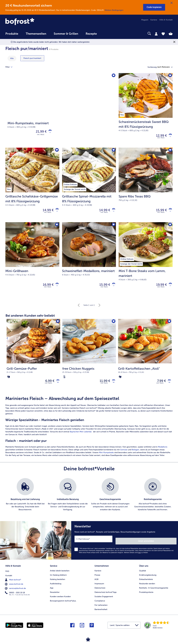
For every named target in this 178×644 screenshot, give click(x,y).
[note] (33, 376)
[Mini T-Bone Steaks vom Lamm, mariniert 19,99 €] (146, 262)
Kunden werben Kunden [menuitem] (60, 598)
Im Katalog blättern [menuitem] (58, 577)
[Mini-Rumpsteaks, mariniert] (61, 111)
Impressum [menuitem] (99, 585)
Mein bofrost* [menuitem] (13, 581)
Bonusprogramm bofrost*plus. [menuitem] (63, 602)
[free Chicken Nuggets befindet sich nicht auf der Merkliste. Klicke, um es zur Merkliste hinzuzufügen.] (113, 325)
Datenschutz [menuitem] (100, 590)
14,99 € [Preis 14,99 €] (46, 212)
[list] (89, 499)
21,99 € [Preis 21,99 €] (39, 132)
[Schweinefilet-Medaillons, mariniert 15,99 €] (89, 262)
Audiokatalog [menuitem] (56, 585)
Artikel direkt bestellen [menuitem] (60, 572)
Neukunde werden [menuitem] (147, 585)
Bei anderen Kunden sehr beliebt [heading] (30, 319)
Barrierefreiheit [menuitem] (101, 611)
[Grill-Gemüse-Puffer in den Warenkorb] (57, 385)
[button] (154, 7)
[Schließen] (172, 3)
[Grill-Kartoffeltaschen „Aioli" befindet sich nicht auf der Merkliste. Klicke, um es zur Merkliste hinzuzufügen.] (169, 325)
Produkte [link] (12, 34)
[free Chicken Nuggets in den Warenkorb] (113, 385)
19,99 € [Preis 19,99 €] (159, 288)
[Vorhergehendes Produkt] (8, 360)
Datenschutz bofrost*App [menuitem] (105, 594)
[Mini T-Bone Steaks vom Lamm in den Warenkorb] (169, 288)
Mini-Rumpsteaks (106, 457)
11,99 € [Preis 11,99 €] (103, 385)
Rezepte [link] (91, 34)
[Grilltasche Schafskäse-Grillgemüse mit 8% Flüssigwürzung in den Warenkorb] (56, 212)
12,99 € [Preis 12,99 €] (159, 136)
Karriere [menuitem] (154, 20)
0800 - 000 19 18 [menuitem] (15, 594)
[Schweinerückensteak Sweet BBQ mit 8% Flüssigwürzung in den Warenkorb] (169, 136)
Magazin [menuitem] (145, 20)
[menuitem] (12, 35)
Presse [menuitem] (97, 577)
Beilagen (135, 455)
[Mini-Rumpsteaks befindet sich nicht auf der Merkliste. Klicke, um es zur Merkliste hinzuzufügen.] (113, 76)
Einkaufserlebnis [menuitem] (146, 581)
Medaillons (163, 452)
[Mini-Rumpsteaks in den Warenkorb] (49, 132)
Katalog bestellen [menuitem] (57, 581)
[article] (89, 431)
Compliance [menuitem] (100, 602)
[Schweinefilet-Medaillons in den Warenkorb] (113, 288)
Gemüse (124, 455)
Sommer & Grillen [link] (66, 34)
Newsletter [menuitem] (55, 594)
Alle (12, 58)
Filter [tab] (11, 67)
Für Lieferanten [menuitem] (101, 607)
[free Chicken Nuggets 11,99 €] (89, 360)
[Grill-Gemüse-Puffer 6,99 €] (33, 360)
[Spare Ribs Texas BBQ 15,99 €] (146, 187)
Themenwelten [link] (36, 34)
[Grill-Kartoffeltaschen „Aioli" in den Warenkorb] (168, 385)
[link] (30, 22)
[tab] (156, 34)
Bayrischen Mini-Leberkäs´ (81, 437)
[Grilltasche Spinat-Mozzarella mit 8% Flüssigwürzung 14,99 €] (89, 187)
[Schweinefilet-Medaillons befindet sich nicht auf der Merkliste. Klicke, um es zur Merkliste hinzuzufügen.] (113, 227)
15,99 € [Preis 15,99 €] (159, 212)
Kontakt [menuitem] (9, 577)
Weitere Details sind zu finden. (136, 555)
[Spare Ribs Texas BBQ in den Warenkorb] (169, 212)
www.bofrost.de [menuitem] (14, 585)
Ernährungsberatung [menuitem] (148, 577)
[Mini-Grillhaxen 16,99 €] (32, 262)
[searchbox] (106, 34)
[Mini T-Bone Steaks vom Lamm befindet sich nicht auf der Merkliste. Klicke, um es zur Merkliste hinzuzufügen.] (170, 227)
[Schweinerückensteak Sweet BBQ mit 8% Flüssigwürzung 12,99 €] (146, 111)
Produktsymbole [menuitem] (146, 594)
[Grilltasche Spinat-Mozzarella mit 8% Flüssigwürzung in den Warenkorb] (113, 212)
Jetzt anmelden (165, 544)
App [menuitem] (52, 590)
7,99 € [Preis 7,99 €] (159, 385)
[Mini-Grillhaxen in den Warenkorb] (56, 288)
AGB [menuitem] (96, 581)
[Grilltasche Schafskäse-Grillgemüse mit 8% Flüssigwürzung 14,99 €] (32, 187)
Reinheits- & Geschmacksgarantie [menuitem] (154, 590)
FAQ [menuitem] (7, 572)
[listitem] (25, 499)
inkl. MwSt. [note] (49, 388)
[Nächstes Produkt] (170, 360)
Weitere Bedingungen (114, 10)
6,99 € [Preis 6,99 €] (48, 385)
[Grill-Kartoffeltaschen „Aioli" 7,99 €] (145, 360)
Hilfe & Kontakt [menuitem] (166, 20)
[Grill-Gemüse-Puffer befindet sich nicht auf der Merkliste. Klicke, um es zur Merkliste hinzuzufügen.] (57, 325)
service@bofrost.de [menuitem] (16, 589)
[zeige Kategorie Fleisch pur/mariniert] (32, 58)
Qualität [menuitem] (143, 572)
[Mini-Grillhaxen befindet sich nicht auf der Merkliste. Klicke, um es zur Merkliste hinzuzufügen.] (56, 227)
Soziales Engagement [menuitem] (104, 598)
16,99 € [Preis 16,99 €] (46, 288)
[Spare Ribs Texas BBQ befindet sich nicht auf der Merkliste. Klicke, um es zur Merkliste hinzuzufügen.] (170, 152)
